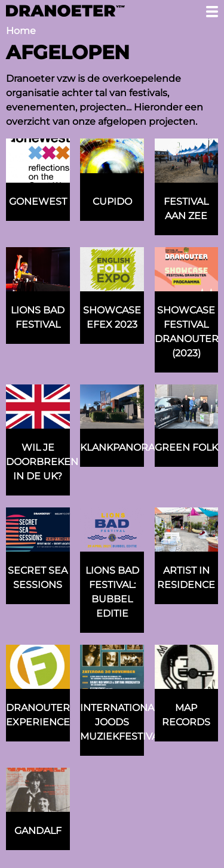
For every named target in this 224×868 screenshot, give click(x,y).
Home (21, 31)
